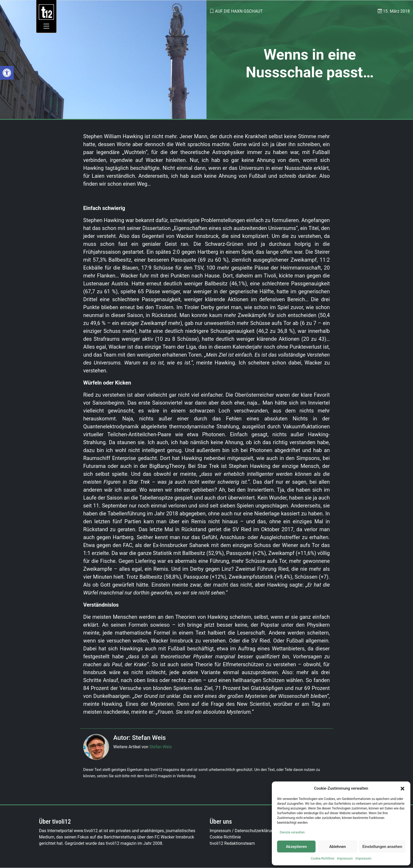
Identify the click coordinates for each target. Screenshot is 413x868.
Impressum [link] (345, 859)
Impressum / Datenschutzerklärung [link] (243, 831)
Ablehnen (338, 847)
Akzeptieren (296, 847)
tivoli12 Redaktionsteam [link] (232, 843)
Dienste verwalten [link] (292, 832)
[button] (402, 788)
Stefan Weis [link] (161, 747)
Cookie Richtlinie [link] (225, 837)
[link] (7, 73)
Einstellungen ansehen (382, 847)
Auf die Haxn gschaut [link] (239, 11)
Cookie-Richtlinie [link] (323, 859)
